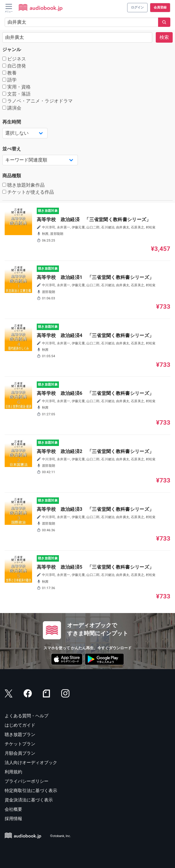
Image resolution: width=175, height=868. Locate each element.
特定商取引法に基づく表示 (31, 791)
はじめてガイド (20, 725)
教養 (9, 73)
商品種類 (12, 176)
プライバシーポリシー (27, 781)
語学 (9, 80)
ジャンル (12, 50)
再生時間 (12, 122)
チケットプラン (20, 744)
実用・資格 (16, 87)
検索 (164, 37)
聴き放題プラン (20, 735)
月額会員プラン (20, 753)
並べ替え (12, 149)
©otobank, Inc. (61, 836)
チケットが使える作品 (28, 192)
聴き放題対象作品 (23, 185)
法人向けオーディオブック (31, 763)
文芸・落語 (16, 94)
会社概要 (13, 809)
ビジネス (14, 59)
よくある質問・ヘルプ (27, 716)
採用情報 (13, 819)
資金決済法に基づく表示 (29, 800)
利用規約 (13, 772)
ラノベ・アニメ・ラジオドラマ (37, 101)
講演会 (12, 108)
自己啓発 (14, 66)
